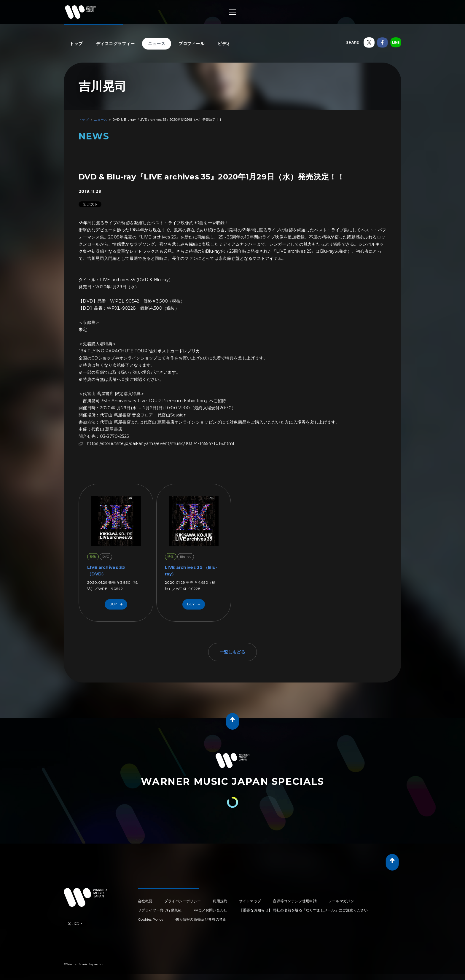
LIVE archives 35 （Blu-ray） (191, 571)
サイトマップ (250, 901)
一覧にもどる (232, 652)
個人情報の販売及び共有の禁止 (201, 919)
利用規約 (220, 901)
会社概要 (145, 901)
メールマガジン (341, 901)
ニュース (157, 44)
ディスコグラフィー (116, 44)
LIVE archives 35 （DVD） (106, 571)
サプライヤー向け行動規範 (160, 910)
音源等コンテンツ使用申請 (295, 901)
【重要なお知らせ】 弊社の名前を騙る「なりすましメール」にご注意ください (304, 910)
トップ (76, 44)
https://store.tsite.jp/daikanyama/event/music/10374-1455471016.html (160, 443)
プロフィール (191, 44)
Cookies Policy (151, 919)
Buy (117, 604)
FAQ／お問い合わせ (211, 910)
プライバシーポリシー (183, 901)
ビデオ (224, 44)
